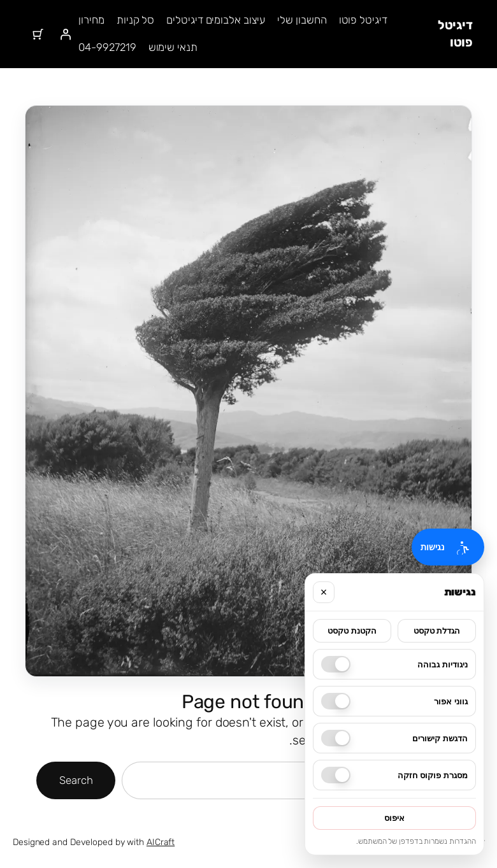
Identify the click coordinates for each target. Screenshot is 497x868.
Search (76, 780)
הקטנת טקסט (352, 631)
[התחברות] (65, 34)
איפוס (394, 818)
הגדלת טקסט (437, 631)
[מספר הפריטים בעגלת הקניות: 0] (38, 34)
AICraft (161, 842)
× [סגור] (324, 592)
